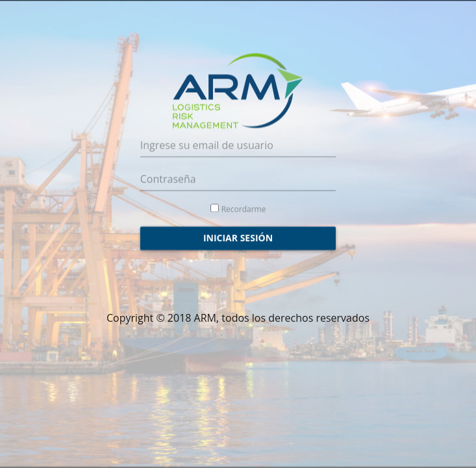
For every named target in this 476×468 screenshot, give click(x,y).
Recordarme (244, 206)
